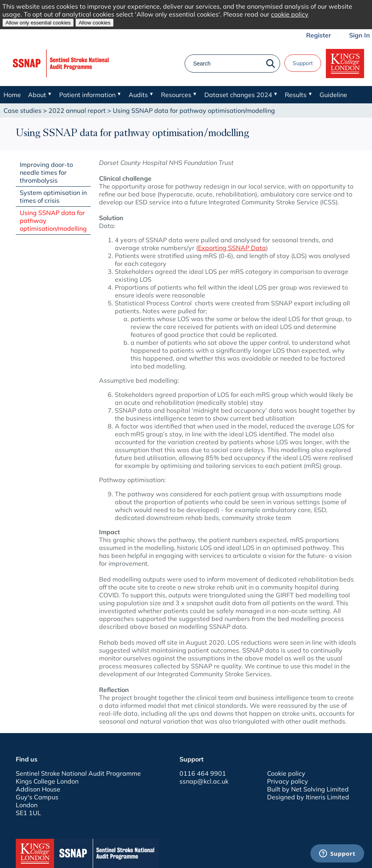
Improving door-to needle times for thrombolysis (46, 172)
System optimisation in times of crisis (53, 196)
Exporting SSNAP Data (232, 248)
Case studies (22, 110)
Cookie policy (286, 773)
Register (319, 35)
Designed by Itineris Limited (308, 797)
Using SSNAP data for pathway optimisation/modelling (53, 221)
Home (12, 95)
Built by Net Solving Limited (308, 789)
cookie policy (290, 14)
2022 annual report (77, 110)
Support (303, 63)
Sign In (360, 35)
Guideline (333, 95)
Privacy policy (288, 781)
